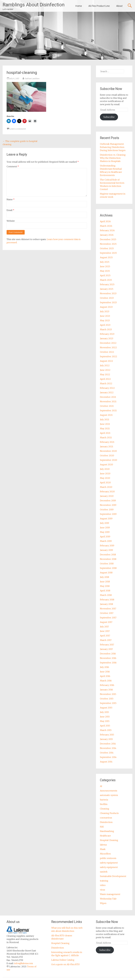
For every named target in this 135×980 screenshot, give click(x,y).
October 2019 (107, 510)
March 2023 (106, 329)
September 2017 (108, 618)
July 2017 (104, 627)
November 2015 (108, 694)
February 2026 (107, 230)
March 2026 (106, 226)
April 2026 (105, 221)
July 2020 (105, 469)
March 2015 (106, 730)
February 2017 (107, 645)
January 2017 (106, 649)
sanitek (104, 872)
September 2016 (108, 663)
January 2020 (107, 496)
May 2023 (105, 320)
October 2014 (107, 753)
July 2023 (105, 311)
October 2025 (107, 248)
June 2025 (105, 266)
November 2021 (108, 401)
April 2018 (105, 591)
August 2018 (106, 573)
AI (101, 786)
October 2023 (107, 298)
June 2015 (105, 717)
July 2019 (104, 523)
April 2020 (105, 483)
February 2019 (107, 546)
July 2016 (104, 667)
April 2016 (105, 676)
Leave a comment (18, 129)
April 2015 (105, 726)
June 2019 (105, 528)
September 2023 (108, 302)
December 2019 (108, 501)
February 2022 (107, 388)
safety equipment (109, 863)
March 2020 (106, 487)
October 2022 (107, 352)
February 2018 (107, 600)
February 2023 (107, 334)
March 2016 (106, 681)
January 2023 (107, 338)
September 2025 (108, 253)
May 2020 (105, 478)
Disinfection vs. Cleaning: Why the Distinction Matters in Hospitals (113, 158)
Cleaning (105, 809)
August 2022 (106, 361)
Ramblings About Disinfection (34, 5)
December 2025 (108, 239)
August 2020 (106, 465)
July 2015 (104, 712)
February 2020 (107, 492)
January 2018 (106, 604)
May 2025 (105, 271)
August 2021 (106, 415)
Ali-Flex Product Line (99, 6)
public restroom (108, 858)
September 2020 (109, 460)
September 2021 (108, 410)
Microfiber (105, 854)
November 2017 (108, 609)
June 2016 (105, 672)
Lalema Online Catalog (63, 960)
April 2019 (105, 537)
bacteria (104, 800)
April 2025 (105, 275)
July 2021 (105, 419)
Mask (103, 849)
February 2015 (107, 735)
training (104, 881)
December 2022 (108, 343)
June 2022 (105, 370)
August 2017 (106, 622)
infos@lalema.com (24, 963)
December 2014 (108, 744)
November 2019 (108, 505)
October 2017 (107, 613)
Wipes (103, 903)
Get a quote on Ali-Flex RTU (65, 964)
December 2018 (108, 555)
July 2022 (105, 365)
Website (11, 221)
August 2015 (106, 708)
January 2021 (107, 447)
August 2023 (106, 307)
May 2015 (105, 721)
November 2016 (108, 658)
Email (10, 210)
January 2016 (106, 690)
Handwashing (107, 831)
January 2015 (106, 739)
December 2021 (108, 397)
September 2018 (108, 568)
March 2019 (106, 541)
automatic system (109, 795)
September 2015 (108, 703)
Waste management (110, 894)
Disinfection (106, 822)
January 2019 (106, 550)
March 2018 (106, 595)
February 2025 (107, 284)
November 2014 (108, 748)
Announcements (109, 791)
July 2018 (104, 577)
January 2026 (107, 235)
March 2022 (106, 383)
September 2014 (108, 757)
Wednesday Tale (108, 899)
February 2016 (107, 685)
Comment (13, 166)
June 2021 (105, 424)
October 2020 (107, 456)
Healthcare (105, 836)
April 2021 (105, 433)
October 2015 (107, 699)
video (103, 885)
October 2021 (107, 406)
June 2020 (105, 474)
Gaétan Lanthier (32, 79)
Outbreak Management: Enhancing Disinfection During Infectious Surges (113, 147)
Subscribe (109, 117)
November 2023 (108, 293)
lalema (103, 845)
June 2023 (105, 316)
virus (103, 890)
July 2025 (105, 262)
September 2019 (108, 514)
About (119, 6)
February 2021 (107, 442)
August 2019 (106, 519)
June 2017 (105, 631)
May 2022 (105, 374)
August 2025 (106, 257)
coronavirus (106, 818)
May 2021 (105, 428)
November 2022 (108, 347)
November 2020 (108, 451)
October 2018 (107, 564)
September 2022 (109, 356)
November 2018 (108, 559)
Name (11, 199)
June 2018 (105, 582)
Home (79, 6)
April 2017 (105, 636)
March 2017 (106, 640)
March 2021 (106, 437)
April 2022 (105, 379)
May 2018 (105, 586)
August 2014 (106, 762)
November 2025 (108, 244)
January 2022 (107, 392)
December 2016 (108, 654)
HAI (102, 827)
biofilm (104, 804)
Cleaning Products (109, 813)
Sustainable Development (113, 876)
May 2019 (105, 532)
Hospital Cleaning (109, 840)
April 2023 (105, 325)
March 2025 (106, 280)
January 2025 (107, 289)
